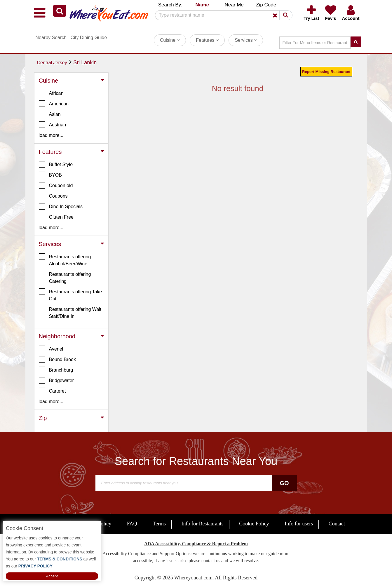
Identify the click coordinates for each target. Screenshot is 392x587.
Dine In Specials (61, 206)
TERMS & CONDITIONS (59, 559)
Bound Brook (58, 359)
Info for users (299, 524)
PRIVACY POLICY (35, 566)
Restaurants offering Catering (65, 277)
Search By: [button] (170, 5)
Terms (159, 524)
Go (284, 483)
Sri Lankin (85, 62)
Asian (50, 114)
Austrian (53, 125)
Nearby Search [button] (51, 38)
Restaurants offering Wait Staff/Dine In (70, 312)
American (54, 104)
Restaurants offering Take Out (70, 295)
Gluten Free (56, 217)
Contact (337, 524)
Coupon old (56, 185)
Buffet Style (56, 164)
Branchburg (56, 370)
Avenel (51, 349)
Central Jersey (52, 63)
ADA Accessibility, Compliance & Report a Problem (196, 544)
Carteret (52, 391)
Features (207, 40)
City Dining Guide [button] (89, 38)
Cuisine (170, 40)
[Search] (222, 15)
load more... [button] (51, 135)
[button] (60, 11)
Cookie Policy (254, 524)
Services (246, 40)
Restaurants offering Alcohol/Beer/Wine (65, 260)
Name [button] (202, 5)
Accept (52, 576)
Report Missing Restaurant (326, 72)
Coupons (53, 196)
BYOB (50, 175)
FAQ (132, 524)
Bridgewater (56, 380)
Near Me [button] (234, 5)
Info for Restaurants (203, 524)
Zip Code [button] (266, 5)
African (51, 93)
